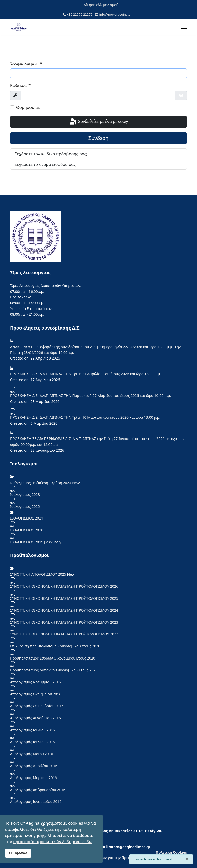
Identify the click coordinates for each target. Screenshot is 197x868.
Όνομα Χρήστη (26, 63)
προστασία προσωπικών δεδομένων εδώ (53, 842)
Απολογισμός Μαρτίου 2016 (33, 778)
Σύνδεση (99, 138)
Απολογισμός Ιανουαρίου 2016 (36, 801)
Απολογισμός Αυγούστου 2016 (35, 718)
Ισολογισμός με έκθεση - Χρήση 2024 (41, 483)
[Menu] (184, 27)
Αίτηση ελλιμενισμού (101, 5)
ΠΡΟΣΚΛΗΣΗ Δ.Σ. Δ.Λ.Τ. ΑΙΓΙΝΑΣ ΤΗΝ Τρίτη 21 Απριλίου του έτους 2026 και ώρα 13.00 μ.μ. (85, 374)
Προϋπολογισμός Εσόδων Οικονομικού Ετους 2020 (53, 658)
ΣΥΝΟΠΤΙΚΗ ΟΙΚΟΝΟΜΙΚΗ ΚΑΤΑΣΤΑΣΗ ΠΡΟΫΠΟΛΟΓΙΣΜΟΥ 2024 (64, 610)
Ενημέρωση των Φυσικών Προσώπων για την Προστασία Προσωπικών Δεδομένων (113, 858)
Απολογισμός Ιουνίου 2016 (32, 742)
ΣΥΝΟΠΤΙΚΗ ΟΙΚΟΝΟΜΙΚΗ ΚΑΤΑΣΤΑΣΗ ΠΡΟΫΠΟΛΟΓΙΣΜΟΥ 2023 (64, 622)
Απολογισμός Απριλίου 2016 (34, 766)
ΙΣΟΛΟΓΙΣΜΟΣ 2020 (27, 530)
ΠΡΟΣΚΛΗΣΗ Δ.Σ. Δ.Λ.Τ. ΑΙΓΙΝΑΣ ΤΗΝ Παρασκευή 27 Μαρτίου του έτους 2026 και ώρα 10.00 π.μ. (90, 396)
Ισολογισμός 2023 (25, 495)
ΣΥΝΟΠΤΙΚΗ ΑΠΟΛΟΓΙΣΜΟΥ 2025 (38, 574)
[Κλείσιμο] (187, 859)
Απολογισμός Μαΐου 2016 (32, 754)
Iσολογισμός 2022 (25, 507)
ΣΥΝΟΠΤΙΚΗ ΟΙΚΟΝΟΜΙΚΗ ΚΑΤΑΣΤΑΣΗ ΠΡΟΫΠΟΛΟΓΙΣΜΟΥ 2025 (64, 598)
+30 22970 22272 (80, 14)
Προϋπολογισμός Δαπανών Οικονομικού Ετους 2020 (54, 670)
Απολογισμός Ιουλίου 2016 (32, 730)
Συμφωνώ (18, 853)
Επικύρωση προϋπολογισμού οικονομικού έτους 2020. (56, 646)
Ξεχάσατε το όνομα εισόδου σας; (46, 164)
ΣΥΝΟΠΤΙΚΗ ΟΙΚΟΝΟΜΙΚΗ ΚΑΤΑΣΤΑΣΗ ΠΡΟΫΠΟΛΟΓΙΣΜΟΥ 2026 (64, 586)
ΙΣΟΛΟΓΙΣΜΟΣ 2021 (27, 518)
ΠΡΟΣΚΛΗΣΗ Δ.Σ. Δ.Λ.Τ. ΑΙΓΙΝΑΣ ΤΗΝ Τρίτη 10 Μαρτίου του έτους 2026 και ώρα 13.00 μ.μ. (85, 417)
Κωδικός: (20, 85)
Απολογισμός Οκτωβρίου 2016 (36, 694)
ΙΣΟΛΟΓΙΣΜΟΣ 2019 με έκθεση (35, 542)
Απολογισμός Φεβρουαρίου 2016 (38, 790)
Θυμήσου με (28, 107)
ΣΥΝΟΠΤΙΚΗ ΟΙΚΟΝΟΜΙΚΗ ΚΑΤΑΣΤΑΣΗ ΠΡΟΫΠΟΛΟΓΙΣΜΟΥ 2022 (64, 634)
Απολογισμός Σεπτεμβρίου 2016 (37, 706)
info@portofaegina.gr (116, 14)
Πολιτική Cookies (171, 852)
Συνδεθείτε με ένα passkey (98, 122)
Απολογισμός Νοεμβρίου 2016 (35, 682)
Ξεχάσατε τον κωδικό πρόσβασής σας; (51, 154)
